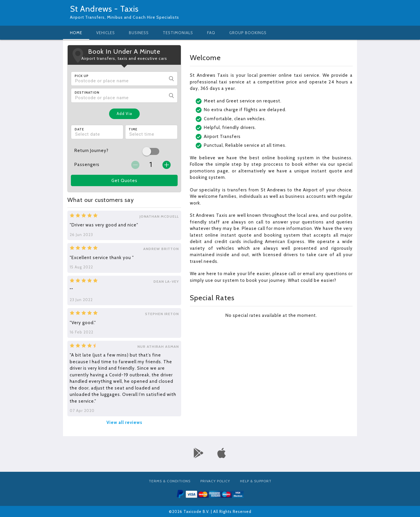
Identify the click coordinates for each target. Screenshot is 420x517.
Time (133, 129)
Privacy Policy (215, 481)
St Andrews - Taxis (104, 9)
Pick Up (82, 76)
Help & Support (256, 481)
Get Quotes (124, 181)
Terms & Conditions (170, 481)
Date (79, 129)
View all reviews (124, 422)
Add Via (124, 113)
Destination (87, 92)
